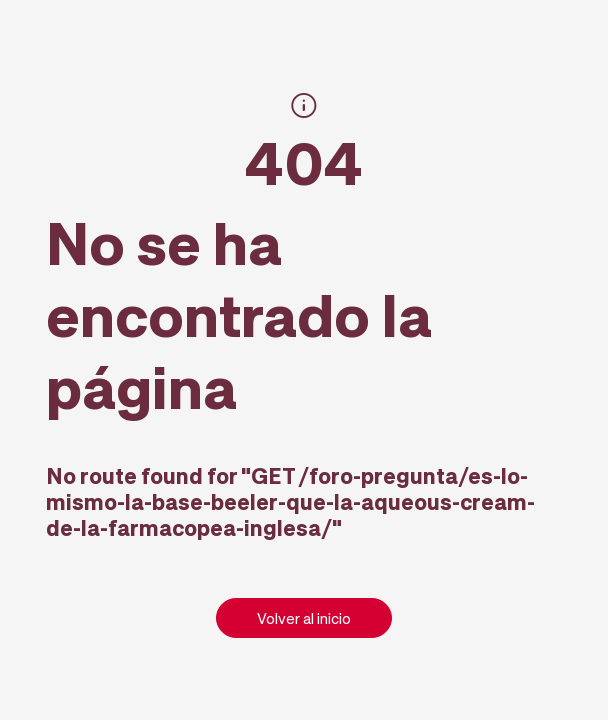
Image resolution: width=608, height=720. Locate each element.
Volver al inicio (304, 618)
